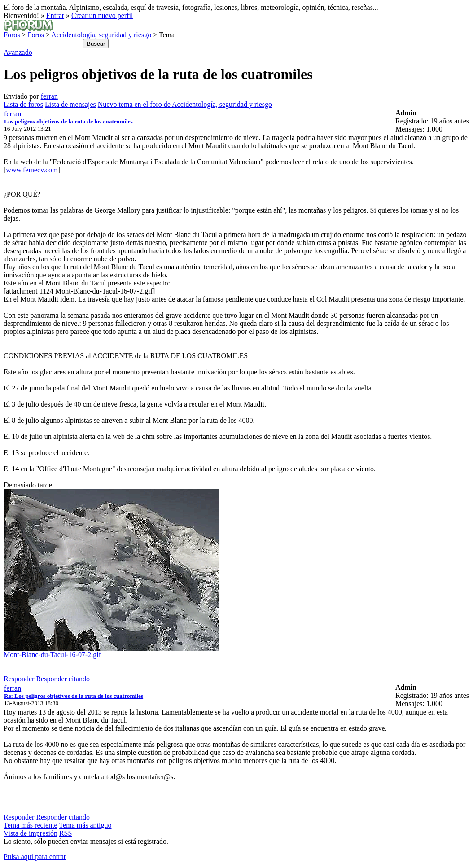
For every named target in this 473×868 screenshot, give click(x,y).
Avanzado (18, 52)
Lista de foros (23, 104)
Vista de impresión (31, 833)
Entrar (55, 15)
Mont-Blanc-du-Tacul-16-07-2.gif (52, 655)
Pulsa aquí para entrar (35, 857)
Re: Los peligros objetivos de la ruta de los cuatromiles (74, 696)
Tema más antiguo (85, 825)
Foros (12, 35)
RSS (66, 833)
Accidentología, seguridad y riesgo (101, 35)
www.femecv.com (32, 170)
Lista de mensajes (70, 104)
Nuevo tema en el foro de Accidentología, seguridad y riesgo (185, 104)
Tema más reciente (31, 825)
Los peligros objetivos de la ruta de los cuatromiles (68, 121)
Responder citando (63, 679)
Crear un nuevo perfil (102, 15)
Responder (19, 679)
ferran (49, 96)
